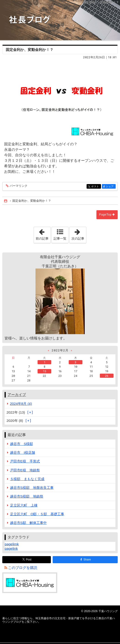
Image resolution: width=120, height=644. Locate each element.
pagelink (11, 548)
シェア (110, 187)
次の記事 (79, 234)
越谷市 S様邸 (22, 444)
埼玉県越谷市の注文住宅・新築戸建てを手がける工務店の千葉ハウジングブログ (60, 20)
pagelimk (12, 544)
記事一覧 (60, 238)
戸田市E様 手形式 (25, 461)
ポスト (96, 187)
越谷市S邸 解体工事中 (28, 523)
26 (107, 376)
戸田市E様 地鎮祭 (25, 470)
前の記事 (43, 234)
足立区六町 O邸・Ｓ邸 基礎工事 (37, 514)
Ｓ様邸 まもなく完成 (27, 479)
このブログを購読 (23, 568)
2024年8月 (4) (21, 404)
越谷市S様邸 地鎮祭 (27, 496)
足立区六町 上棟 (24, 505)
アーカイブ (17, 395)
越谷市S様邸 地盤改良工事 (32, 488)
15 (44, 371)
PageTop (105, 215)
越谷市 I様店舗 (23, 452)
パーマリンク (18, 186)
